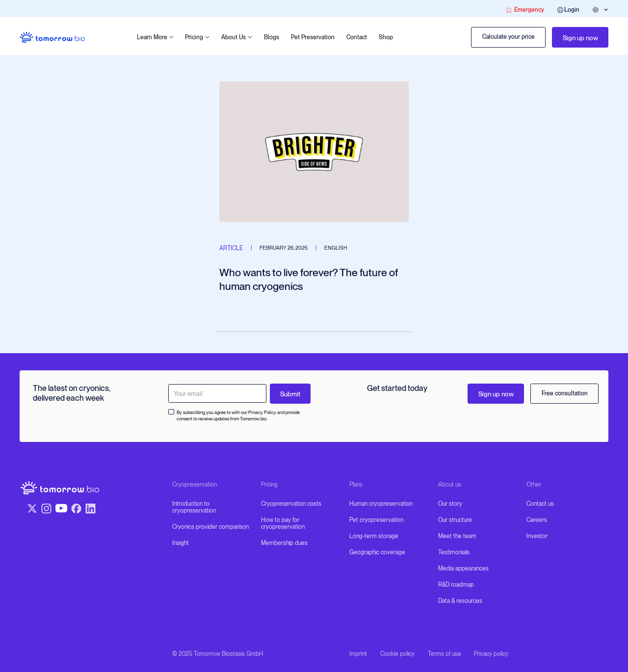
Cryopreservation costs (291, 504)
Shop (386, 37)
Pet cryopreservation (376, 520)
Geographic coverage (377, 552)
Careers (537, 520)
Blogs (272, 37)
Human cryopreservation (381, 504)
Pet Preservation (313, 37)
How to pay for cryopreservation (283, 523)
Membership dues (284, 543)
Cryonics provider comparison (210, 527)
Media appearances (463, 569)
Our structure (455, 520)
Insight (181, 543)
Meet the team (457, 536)
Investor (537, 536)
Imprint (358, 654)
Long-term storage (374, 536)
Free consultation (565, 393)
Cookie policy (397, 654)
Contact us (540, 504)
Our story (450, 504)
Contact (357, 37)
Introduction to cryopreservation (194, 507)
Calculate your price (509, 37)
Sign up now (580, 38)
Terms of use (445, 654)
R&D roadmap (456, 585)
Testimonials (454, 552)
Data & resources (460, 601)
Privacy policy (491, 654)
